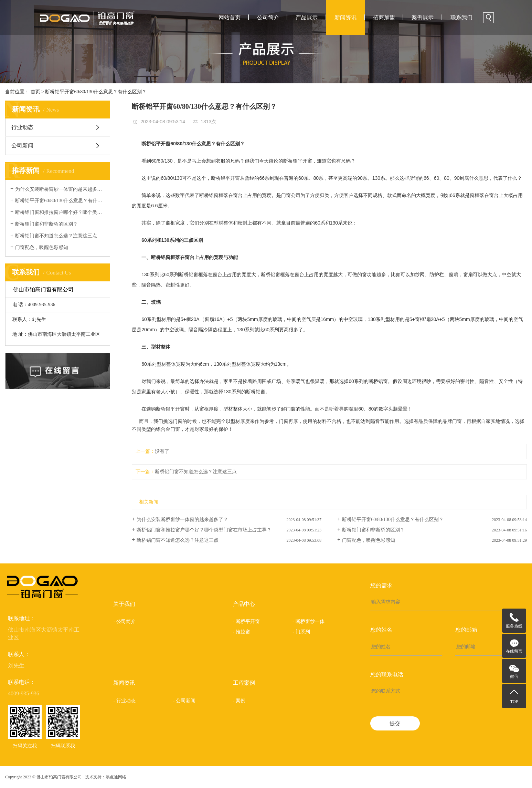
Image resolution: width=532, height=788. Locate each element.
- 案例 (239, 701)
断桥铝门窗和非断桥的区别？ (46, 224)
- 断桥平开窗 (247, 621)
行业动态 (22, 127)
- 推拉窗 (242, 632)
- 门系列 (301, 632)
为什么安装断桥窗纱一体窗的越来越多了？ (60, 189)
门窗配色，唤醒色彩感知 (42, 247)
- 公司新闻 (184, 701)
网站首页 (230, 17)
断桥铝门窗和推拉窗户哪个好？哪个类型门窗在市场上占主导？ (60, 212)
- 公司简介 (124, 621)
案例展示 (423, 17)
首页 (35, 92)
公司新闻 (22, 146)
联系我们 (461, 17)
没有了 (162, 451)
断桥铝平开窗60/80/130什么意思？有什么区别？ (96, 92)
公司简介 (268, 17)
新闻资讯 (345, 17)
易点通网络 (116, 777)
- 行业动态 (124, 701)
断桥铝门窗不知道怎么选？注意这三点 (56, 236)
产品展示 (307, 17)
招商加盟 (384, 17)
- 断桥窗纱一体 (308, 621)
